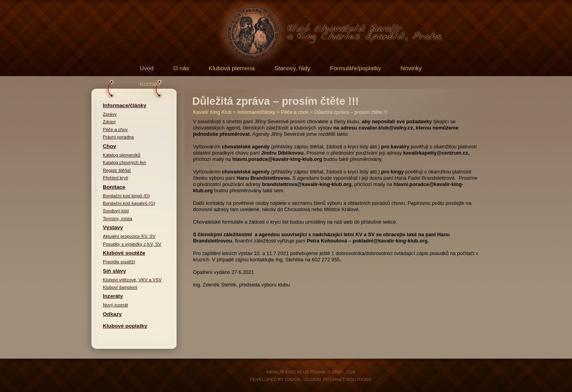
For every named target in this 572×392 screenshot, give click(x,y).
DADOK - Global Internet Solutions (328, 379)
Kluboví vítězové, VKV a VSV (132, 280)
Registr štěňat (117, 170)
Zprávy (110, 114)
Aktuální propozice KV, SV (129, 236)
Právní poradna (118, 137)
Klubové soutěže (124, 253)
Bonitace (114, 187)
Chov (109, 146)
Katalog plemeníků (122, 155)
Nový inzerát (115, 305)
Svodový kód (116, 211)
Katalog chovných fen (124, 162)
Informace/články (125, 105)
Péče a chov (115, 129)
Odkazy (112, 314)
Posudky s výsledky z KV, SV (132, 244)
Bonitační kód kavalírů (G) (129, 203)
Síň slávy (114, 271)
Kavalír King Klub (212, 112)
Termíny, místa (117, 219)
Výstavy (113, 227)
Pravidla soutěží (119, 262)
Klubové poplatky (125, 326)
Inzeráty (113, 296)
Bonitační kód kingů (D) (126, 196)
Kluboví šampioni (120, 287)
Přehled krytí (116, 178)
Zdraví (109, 122)
